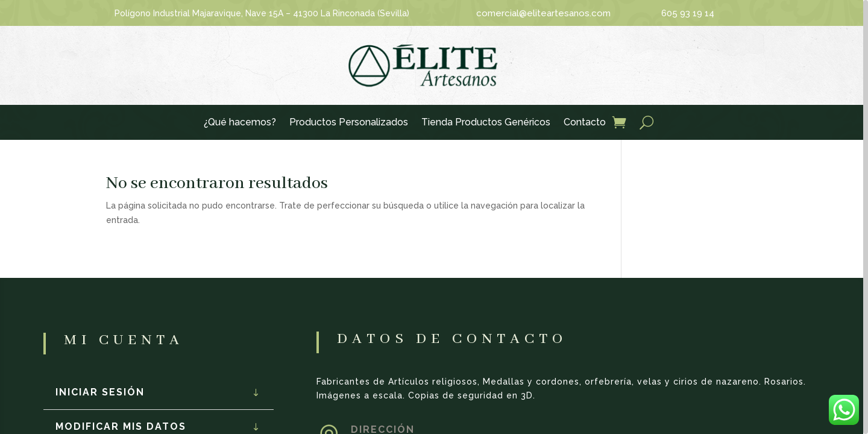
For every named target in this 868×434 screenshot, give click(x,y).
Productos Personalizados (349, 123)
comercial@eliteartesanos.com (543, 13)
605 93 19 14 (688, 13)
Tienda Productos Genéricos (486, 123)
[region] (434, 217)
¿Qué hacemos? (240, 123)
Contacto (585, 123)
